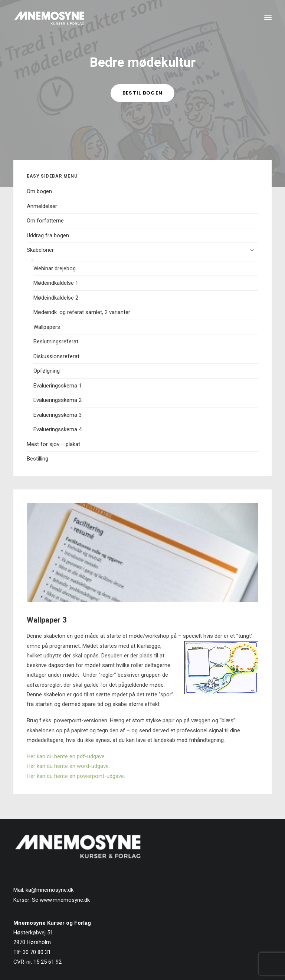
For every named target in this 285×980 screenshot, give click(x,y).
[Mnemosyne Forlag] (49, 17)
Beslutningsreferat (56, 341)
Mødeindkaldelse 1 (56, 283)
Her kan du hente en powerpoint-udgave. (76, 776)
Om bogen (39, 191)
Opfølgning (47, 371)
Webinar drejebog (55, 268)
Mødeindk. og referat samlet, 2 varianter (82, 312)
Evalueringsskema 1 (58, 386)
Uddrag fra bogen (48, 235)
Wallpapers (47, 327)
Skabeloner (40, 250)
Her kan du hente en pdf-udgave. (66, 756)
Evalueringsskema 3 (58, 415)
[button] (268, 17)
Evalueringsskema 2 (58, 400)
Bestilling (37, 459)
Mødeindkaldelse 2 (56, 298)
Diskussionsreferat (56, 356)
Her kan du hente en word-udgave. (68, 766)
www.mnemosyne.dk (65, 900)
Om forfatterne (45, 221)
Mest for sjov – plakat (53, 444)
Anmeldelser (42, 206)
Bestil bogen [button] (143, 93)
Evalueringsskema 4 (58, 429)
